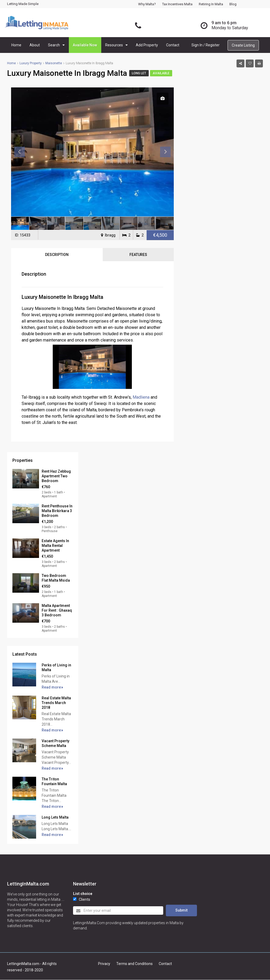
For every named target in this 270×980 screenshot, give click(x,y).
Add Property (147, 45)
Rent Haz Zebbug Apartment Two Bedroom (56, 476)
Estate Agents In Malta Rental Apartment (55, 546)
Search (54, 45)
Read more (52, 687)
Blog (233, 4)
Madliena (141, 397)
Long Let (139, 73)
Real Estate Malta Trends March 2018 (56, 703)
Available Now (85, 45)
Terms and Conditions (134, 964)
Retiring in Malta (211, 4)
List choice (83, 894)
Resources (114, 45)
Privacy (104, 964)
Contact (173, 45)
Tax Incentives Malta (177, 4)
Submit (181, 910)
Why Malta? (147, 4)
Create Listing (243, 45)
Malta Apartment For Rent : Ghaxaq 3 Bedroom (57, 610)
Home (16, 45)
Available (161, 73)
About (35, 45)
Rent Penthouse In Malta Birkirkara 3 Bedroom (57, 511)
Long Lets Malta (55, 817)
